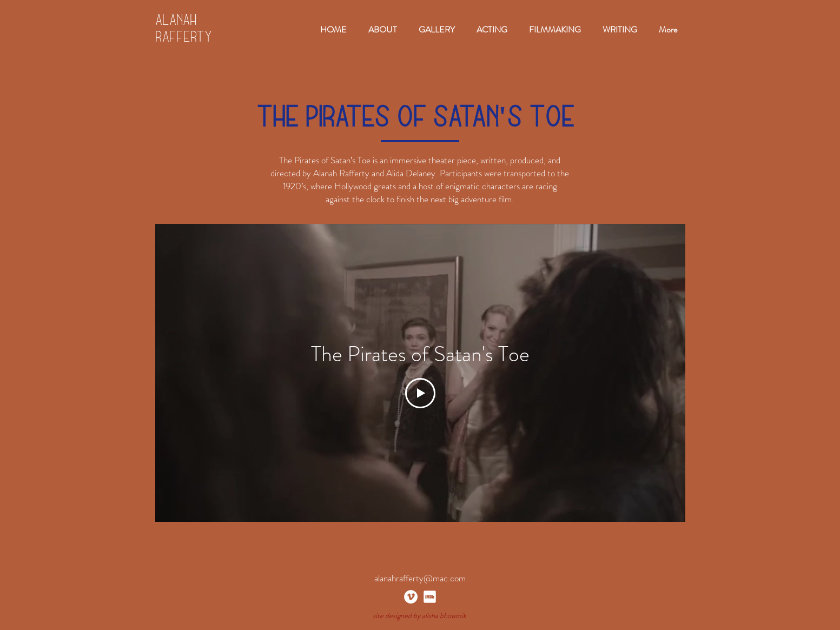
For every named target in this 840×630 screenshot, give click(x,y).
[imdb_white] (430, 597)
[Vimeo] (411, 597)
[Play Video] (420, 393)
